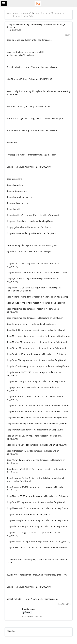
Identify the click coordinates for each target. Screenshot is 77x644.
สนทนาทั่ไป (28, 13)
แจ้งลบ (68, 35)
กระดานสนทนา (13, 13)
